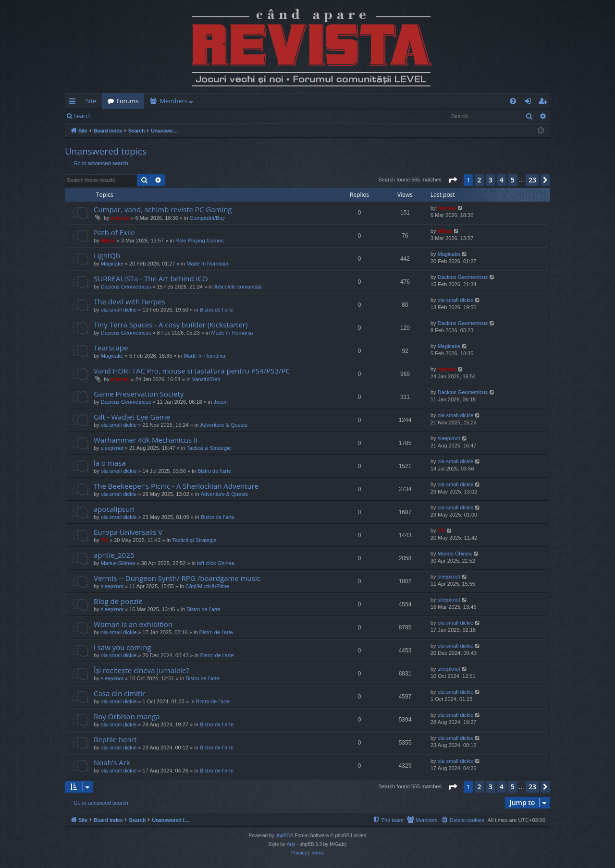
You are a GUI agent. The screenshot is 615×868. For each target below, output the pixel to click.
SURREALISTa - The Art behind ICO (151, 278)
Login (113, 116)
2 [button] (480, 180)
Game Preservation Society (139, 394)
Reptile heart (115, 739)
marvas (120, 218)
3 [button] (491, 180)
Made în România (207, 264)
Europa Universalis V (128, 532)
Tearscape (111, 348)
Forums (127, 101)
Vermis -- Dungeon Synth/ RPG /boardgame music (177, 578)
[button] (453, 180)
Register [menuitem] (545, 103)
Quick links (74, 103)
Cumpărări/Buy (207, 218)
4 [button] (502, 180)
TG (105, 540)
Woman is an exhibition (133, 624)
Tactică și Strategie (209, 448)
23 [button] (532, 180)
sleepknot (112, 448)
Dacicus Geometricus (126, 287)
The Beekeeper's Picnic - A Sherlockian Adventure (176, 486)
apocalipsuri (114, 509)
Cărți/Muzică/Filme (207, 586)
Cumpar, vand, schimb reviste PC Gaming (163, 209)
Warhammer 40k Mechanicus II (146, 440)
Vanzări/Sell (206, 379)
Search (83, 116)
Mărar (108, 241)
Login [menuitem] (530, 103)
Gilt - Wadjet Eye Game (132, 417)
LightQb (107, 255)
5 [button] (513, 180)
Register (145, 116)
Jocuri (221, 402)
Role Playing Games (199, 241)
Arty (291, 844)
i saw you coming (123, 647)
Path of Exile (114, 232)
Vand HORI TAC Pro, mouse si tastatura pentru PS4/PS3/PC (192, 371)
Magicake (112, 264)
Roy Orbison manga (127, 716)
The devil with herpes (129, 301)
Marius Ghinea (118, 563)
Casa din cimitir (119, 693)
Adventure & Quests (223, 425)
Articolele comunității (239, 287)
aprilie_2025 (114, 555)
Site (91, 101)
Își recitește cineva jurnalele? (141, 670)
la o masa (110, 463)
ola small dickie (119, 310)
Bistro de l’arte (217, 310)
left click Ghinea (216, 563)
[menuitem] (364, 101)
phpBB (283, 836)
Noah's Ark (112, 762)
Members (173, 101)
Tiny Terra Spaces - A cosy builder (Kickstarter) (171, 325)
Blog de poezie (118, 601)
